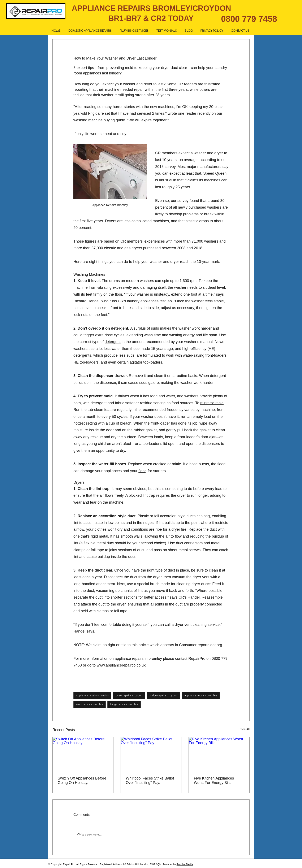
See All (245, 729)
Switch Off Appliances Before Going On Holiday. (82, 780)
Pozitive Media (185, 864)
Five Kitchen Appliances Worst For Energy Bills (214, 780)
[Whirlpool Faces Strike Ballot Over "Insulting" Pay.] (151, 754)
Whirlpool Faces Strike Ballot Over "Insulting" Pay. (150, 780)
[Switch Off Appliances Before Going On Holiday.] (83, 754)
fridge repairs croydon (163, 696)
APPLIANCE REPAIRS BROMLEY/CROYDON (151, 8)
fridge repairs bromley (124, 704)
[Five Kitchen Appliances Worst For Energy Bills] (219, 754)
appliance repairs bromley (201, 696)
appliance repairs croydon (92, 696)
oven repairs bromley (90, 704)
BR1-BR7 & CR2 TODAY (151, 18)
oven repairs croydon (129, 696)
